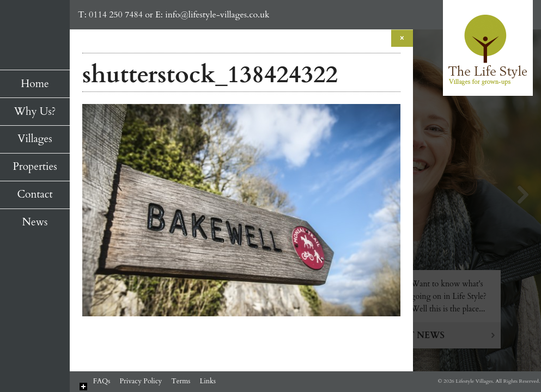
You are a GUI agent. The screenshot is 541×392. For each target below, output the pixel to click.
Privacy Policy (141, 381)
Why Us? (35, 112)
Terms (181, 381)
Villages (35, 139)
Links (208, 381)
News (35, 222)
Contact (35, 194)
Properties (35, 167)
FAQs (102, 381)
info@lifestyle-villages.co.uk (217, 15)
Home (35, 84)
